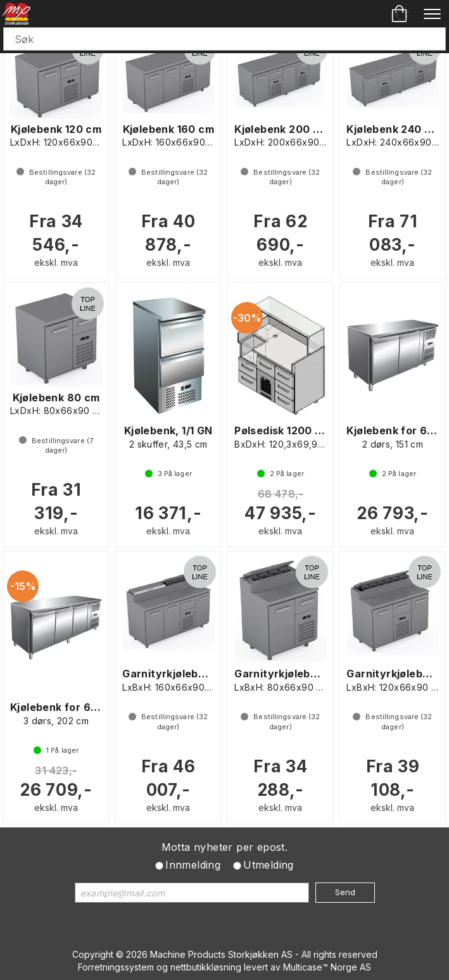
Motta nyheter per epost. (225, 847)
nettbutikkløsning (206, 967)
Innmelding (193, 865)
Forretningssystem (116, 967)
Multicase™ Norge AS (327, 967)
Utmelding (269, 865)
